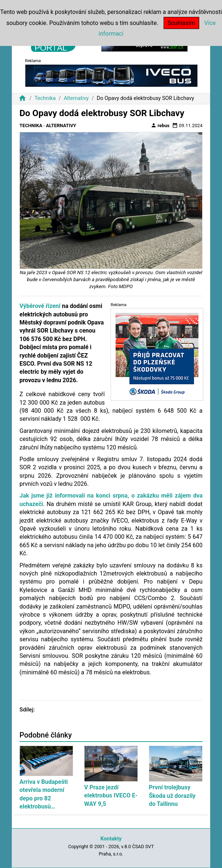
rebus (160, 125)
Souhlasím (181, 23)
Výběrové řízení (40, 306)
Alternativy (76, 98)
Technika (45, 98)
